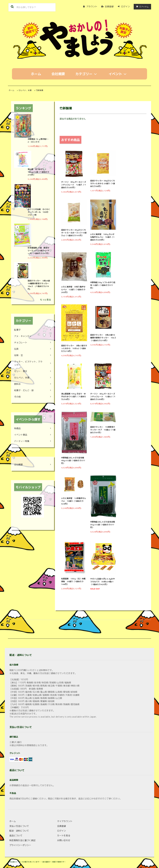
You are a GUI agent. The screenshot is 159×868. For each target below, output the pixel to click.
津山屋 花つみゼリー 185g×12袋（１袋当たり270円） (38, 172)
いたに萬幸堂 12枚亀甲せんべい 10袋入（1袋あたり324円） (74, 501)
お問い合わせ (64, 840)
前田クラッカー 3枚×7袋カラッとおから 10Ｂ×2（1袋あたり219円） (74, 348)
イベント (118, 74)
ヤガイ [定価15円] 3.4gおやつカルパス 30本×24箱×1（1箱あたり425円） (102, 582)
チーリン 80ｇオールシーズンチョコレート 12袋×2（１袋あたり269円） (103, 397)
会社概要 (58, 74)
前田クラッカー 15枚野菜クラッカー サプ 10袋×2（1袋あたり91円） (103, 430)
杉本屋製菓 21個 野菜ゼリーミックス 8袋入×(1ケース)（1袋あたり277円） (39, 251)
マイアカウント (65, 821)
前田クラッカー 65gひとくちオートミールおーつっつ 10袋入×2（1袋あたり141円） (74, 233)
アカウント (92, 6)
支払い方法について (19, 826)
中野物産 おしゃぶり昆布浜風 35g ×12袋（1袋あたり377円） (103, 525)
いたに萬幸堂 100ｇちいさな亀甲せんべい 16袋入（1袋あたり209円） (102, 237)
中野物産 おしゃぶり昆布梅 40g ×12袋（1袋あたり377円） (73, 460)
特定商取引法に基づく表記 (22, 840)
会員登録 (109, 6)
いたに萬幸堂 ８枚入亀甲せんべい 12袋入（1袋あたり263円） (73, 290)
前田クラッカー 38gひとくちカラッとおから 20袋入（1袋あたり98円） (103, 183)
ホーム (36, 74)
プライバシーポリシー (20, 845)
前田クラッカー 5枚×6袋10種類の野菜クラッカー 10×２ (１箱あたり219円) (39, 285)
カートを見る (64, 835)
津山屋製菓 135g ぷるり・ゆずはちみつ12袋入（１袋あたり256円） (74, 397)
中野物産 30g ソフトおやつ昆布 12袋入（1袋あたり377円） (103, 285)
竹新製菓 (39, 90)
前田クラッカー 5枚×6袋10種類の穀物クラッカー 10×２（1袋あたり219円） (103, 338)
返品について (16, 835)
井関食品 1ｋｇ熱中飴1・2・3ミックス (38, 140)
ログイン (125, 6)
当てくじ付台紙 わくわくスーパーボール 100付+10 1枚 (39, 212)
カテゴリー (87, 74)
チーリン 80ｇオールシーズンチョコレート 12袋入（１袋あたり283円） (74, 185)
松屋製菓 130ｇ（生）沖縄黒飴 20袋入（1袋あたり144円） (73, 581)
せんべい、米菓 (25, 90)
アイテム (142, 7)
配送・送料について (19, 831)
